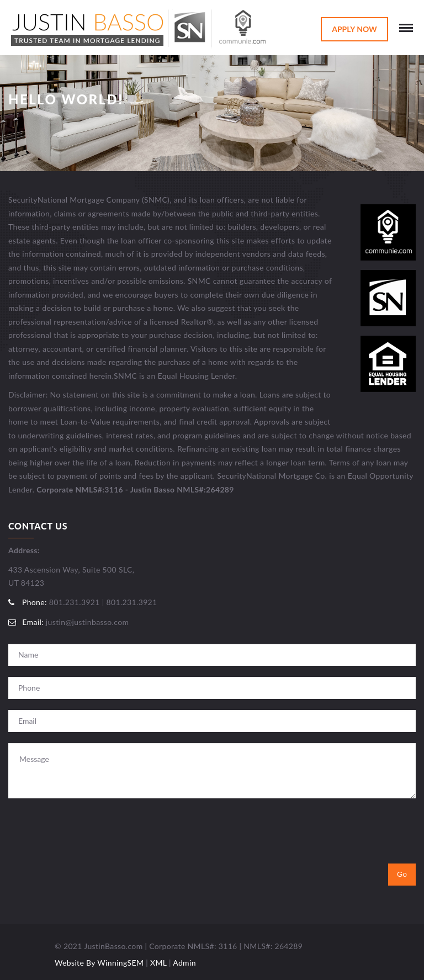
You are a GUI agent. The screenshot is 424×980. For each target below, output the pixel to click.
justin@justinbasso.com (87, 622)
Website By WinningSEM (99, 963)
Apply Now (354, 29)
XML (158, 963)
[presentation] (92, 831)
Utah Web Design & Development (26, 950)
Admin (184, 963)
